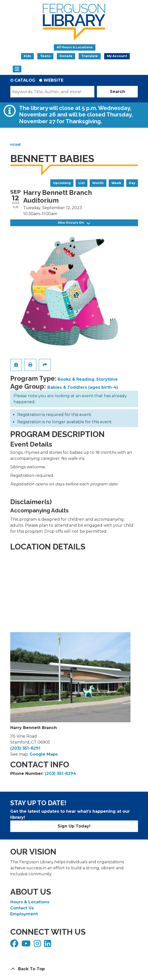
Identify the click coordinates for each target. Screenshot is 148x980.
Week (116, 183)
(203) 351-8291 (25, 748)
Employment (24, 914)
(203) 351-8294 (60, 774)
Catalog (25, 80)
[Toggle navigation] (17, 69)
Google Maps (44, 754)
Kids (27, 56)
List (82, 183)
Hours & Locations (30, 902)
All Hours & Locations (75, 47)
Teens (45, 56)
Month (98, 183)
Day (132, 183)
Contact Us (22, 908)
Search (117, 92)
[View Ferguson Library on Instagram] (38, 945)
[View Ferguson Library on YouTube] (27, 945)
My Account (117, 56)
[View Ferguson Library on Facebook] (15, 945)
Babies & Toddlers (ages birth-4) (83, 387)
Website (53, 80)
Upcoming (62, 183)
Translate (90, 56)
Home (16, 145)
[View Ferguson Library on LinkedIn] (48, 945)
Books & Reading (76, 379)
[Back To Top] (74, 969)
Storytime (107, 379)
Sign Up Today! (74, 826)
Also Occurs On (74, 223)
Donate (66, 56)
